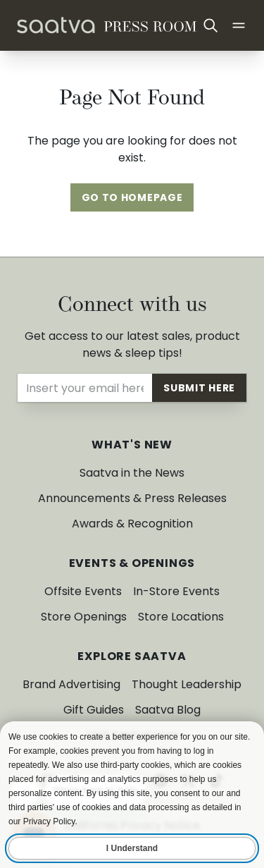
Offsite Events (83, 591)
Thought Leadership (187, 684)
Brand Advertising (71, 684)
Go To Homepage (132, 197)
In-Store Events (176, 591)
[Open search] (210, 25)
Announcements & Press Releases (132, 498)
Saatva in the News (132, 473)
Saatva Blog (168, 710)
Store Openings (84, 617)
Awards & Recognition (132, 524)
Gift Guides (94, 710)
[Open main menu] (239, 25)
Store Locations (181, 617)
